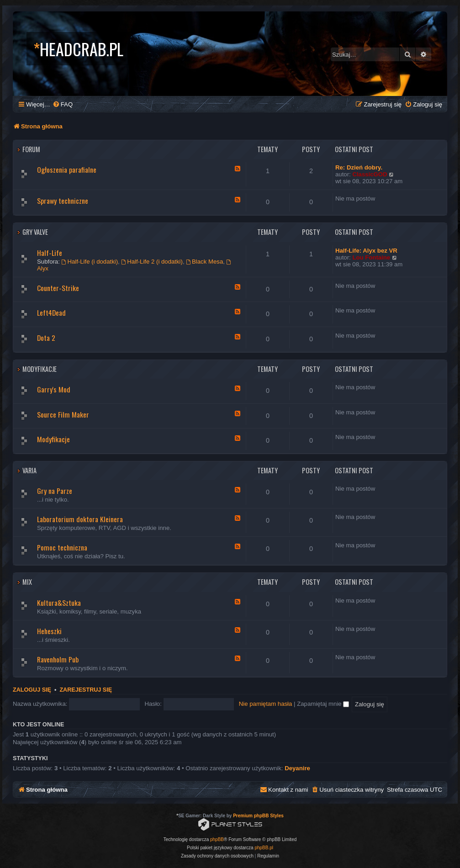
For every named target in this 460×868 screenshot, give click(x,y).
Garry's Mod (54, 389)
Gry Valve (35, 232)
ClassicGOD (370, 174)
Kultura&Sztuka (59, 603)
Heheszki (49, 631)
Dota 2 (46, 338)
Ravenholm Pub (58, 659)
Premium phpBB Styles (258, 816)
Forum (31, 149)
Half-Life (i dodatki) (90, 262)
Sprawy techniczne (63, 201)
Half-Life (50, 253)
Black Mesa (204, 262)
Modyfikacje (40, 369)
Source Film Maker (63, 414)
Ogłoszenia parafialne (67, 169)
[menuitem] (63, 104)
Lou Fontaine (371, 257)
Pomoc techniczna (62, 547)
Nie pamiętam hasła (266, 704)
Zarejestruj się (86, 690)
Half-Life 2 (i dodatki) (152, 262)
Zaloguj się (32, 690)
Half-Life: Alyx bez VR (366, 251)
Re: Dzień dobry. (359, 167)
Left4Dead (51, 312)
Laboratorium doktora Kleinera (80, 519)
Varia (29, 470)
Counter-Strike (58, 288)
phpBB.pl (264, 848)
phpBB (217, 839)
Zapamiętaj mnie (323, 704)
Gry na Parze (55, 491)
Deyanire (297, 768)
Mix (27, 582)
